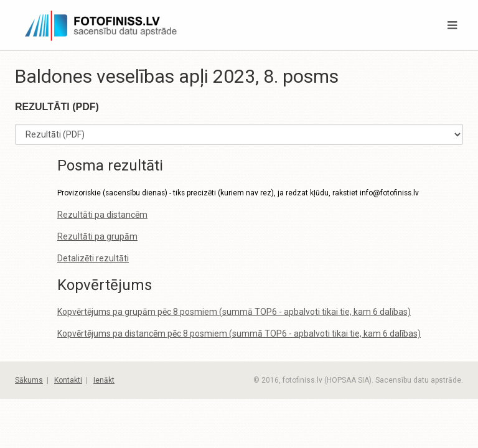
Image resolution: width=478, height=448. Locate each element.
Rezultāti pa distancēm (102, 215)
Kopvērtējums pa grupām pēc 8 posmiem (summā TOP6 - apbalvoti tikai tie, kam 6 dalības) (234, 312)
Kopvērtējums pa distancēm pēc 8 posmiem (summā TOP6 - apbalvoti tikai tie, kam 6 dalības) (239, 334)
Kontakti (68, 380)
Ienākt (104, 380)
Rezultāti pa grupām (97, 236)
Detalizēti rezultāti (93, 258)
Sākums (29, 380)
